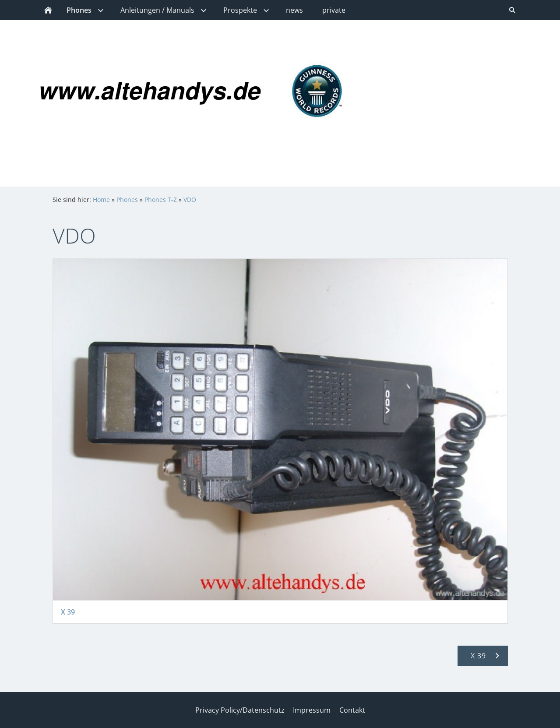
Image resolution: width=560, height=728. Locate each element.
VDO (190, 200)
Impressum (312, 710)
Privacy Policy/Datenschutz (240, 710)
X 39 (68, 612)
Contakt (352, 710)
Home (101, 200)
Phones (127, 200)
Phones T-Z (161, 200)
